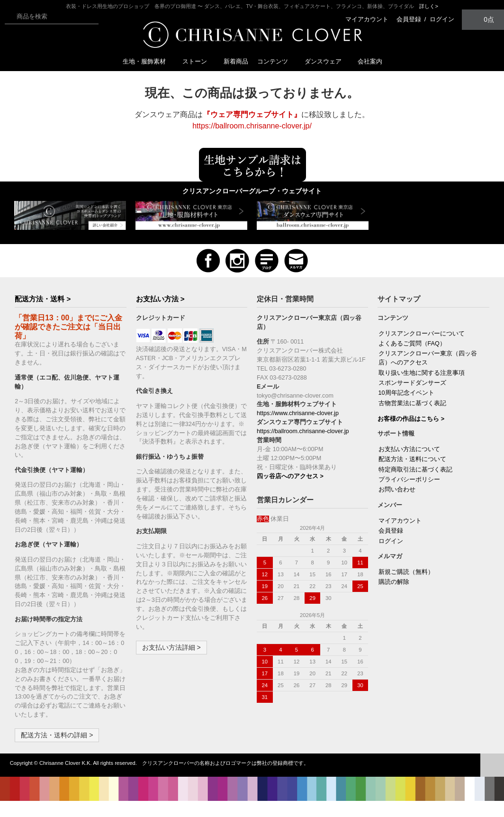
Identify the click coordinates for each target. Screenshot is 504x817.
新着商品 (236, 61)
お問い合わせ (397, 490)
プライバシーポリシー (409, 480)
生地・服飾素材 (148, 61)
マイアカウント (367, 19)
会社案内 (370, 61)
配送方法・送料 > (43, 299)
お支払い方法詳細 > (171, 647)
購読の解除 (394, 582)
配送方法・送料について (412, 459)
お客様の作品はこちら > (411, 419)
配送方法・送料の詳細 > (57, 735)
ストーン (198, 61)
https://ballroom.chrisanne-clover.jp (303, 431)
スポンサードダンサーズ (412, 383)
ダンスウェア (327, 61)
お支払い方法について (409, 449)
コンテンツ (276, 61)
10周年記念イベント (406, 393)
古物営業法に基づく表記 (412, 403)
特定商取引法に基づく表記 (415, 470)
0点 (483, 19)
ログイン (442, 19)
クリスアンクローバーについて (422, 334)
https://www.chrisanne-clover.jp (298, 413)
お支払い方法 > (160, 299)
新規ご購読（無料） (406, 572)
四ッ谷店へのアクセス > (290, 476)
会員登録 (409, 19)
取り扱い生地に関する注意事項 (422, 373)
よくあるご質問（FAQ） (412, 344)
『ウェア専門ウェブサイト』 (252, 114)
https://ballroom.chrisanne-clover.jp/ (252, 126)
